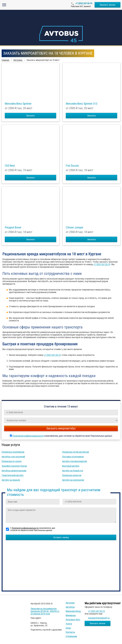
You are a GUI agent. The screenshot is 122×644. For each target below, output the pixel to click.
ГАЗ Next (10, 166)
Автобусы (70, 607)
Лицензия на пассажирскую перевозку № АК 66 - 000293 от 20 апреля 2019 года (45, 611)
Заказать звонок (108, 5)
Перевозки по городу (12, 461)
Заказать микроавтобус (61, 428)
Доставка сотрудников (73, 457)
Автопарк (70, 603)
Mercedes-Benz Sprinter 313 (82, 104)
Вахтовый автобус (71, 466)
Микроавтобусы (73, 611)
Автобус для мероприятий (74, 461)
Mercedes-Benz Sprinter (18, 104)
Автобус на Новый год (73, 471)
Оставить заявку (61, 537)
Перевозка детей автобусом (75, 452)
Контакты (70, 632)
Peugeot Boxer (13, 227)
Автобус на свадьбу (11, 480)
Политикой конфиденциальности (28, 436)
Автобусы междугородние (14, 471)
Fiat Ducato (72, 166)
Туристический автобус (13, 475)
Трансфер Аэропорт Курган (14, 466)
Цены (68, 628)
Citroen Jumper (75, 227)
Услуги (69, 624)
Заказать (31, 116)
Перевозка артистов (72, 475)
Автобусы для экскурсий (13, 457)
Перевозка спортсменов (13, 452)
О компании (71, 636)
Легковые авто (73, 620)
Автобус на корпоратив (73, 480)
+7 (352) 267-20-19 (84, 3)
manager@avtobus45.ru (99, 618)
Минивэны (71, 615)
